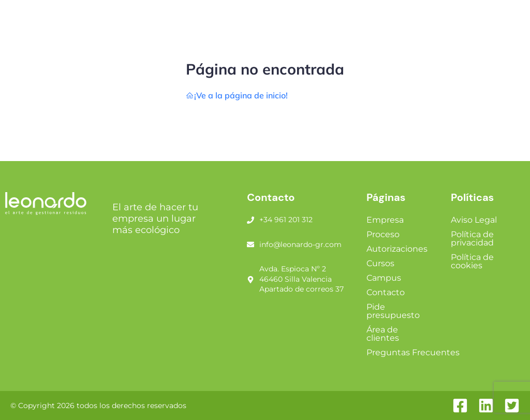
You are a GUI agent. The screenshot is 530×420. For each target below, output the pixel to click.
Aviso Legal (474, 220)
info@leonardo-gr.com (300, 244)
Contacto (386, 292)
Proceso (383, 234)
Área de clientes (383, 334)
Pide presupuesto (393, 311)
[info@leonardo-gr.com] (251, 244)
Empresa (385, 220)
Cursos (380, 263)
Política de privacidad (472, 238)
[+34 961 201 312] (251, 220)
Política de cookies (472, 261)
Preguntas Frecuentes (413, 352)
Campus (384, 278)
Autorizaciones (397, 249)
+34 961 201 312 (286, 220)
